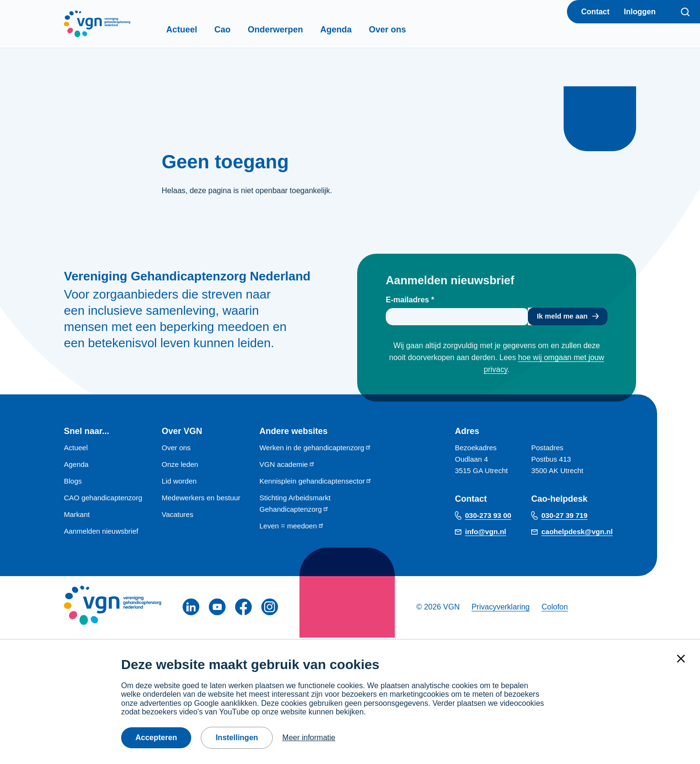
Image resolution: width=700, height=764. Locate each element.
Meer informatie (309, 738)
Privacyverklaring (501, 608)
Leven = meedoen (292, 527)
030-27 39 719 (564, 517)
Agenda (352, 30)
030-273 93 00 (488, 517)
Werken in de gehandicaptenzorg (315, 449)
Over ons (404, 30)
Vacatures (177, 516)
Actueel (198, 30)
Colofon (555, 608)
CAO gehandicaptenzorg (103, 499)
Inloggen (640, 12)
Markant (77, 516)
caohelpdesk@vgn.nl (577, 533)
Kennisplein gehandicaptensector (316, 482)
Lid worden (179, 482)
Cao (239, 30)
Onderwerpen (292, 30)
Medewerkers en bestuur (201, 499)
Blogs (73, 482)
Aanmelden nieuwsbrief (101, 532)
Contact (596, 12)
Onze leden (180, 466)
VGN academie (287, 466)
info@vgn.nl (485, 533)
